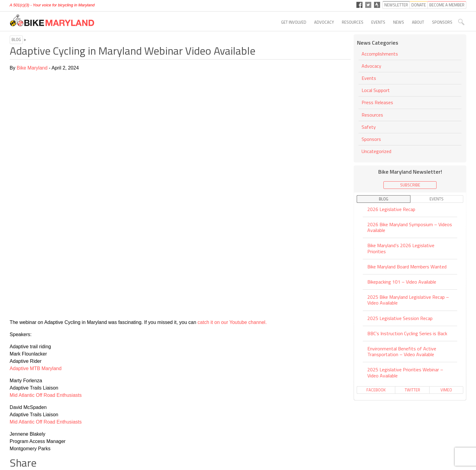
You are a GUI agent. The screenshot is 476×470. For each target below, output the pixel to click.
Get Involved (294, 22)
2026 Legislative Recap (391, 210)
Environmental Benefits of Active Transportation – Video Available (402, 351)
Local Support (376, 90)
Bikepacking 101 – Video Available (402, 282)
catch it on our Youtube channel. (232, 322)
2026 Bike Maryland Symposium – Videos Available (410, 227)
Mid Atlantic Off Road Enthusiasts (46, 395)
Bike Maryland (32, 68)
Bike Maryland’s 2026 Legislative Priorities (401, 248)
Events (378, 22)
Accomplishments (380, 54)
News (399, 22)
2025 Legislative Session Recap (400, 318)
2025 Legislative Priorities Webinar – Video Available (405, 372)
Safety (369, 127)
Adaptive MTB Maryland (36, 368)
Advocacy (324, 22)
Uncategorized (376, 151)
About (418, 22)
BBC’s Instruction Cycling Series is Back (407, 333)
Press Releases (377, 102)
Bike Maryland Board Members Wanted (407, 267)
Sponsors (442, 22)
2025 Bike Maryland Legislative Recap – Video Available (408, 300)
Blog (16, 39)
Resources (353, 22)
